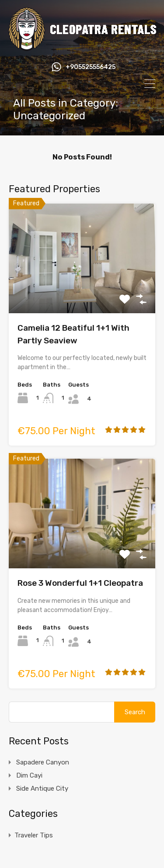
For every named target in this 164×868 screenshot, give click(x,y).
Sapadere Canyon (43, 762)
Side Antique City (42, 788)
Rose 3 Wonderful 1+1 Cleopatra (80, 583)
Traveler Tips (34, 835)
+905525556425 (91, 67)
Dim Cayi (29, 775)
